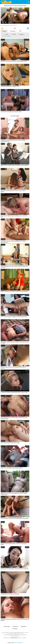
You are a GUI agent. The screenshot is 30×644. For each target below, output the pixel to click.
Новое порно (7, 626)
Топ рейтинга (15, 626)
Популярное (23, 626)
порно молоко (14, 638)
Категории (15, 629)
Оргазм (9, 36)
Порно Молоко (18, 643)
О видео (4, 31)
